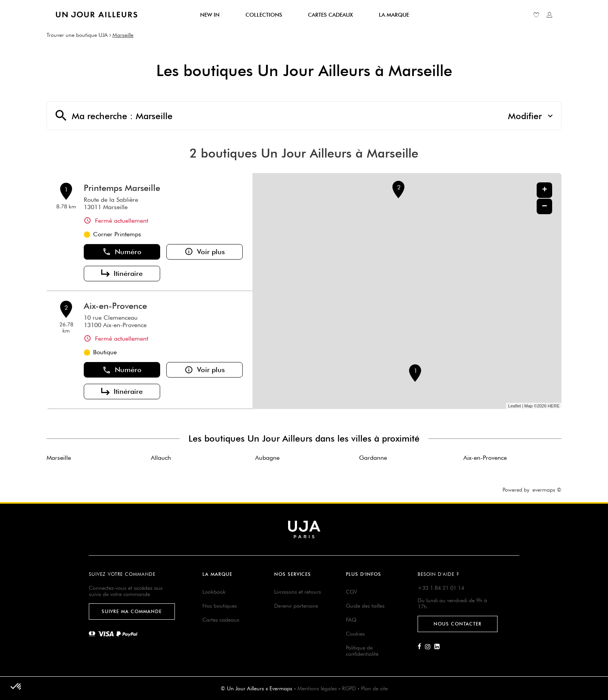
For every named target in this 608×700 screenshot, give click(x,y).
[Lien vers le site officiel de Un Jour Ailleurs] (97, 15)
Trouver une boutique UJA (77, 35)
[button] (16, 687)
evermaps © (547, 490)
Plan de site (374, 688)
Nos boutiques (220, 606)
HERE (554, 406)
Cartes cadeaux (221, 620)
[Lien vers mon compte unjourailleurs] (549, 15)
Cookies (355, 634)
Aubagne (267, 458)
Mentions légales (317, 688)
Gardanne (373, 458)
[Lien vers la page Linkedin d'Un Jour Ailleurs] (439, 647)
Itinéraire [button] (122, 274)
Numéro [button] (122, 252)
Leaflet (514, 406)
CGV (351, 592)
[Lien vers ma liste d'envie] (536, 15)
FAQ (351, 620)
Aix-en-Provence (115, 306)
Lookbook (214, 592)
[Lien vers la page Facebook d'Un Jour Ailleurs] (421, 647)
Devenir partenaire (296, 606)
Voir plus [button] (205, 252)
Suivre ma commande (132, 611)
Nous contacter (458, 624)
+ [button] (545, 190)
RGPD (349, 688)
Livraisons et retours (298, 592)
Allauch (161, 458)
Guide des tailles (365, 606)
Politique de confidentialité (362, 651)
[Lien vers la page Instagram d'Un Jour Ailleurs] (430, 647)
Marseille (123, 35)
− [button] (544, 206)
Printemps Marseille (122, 188)
